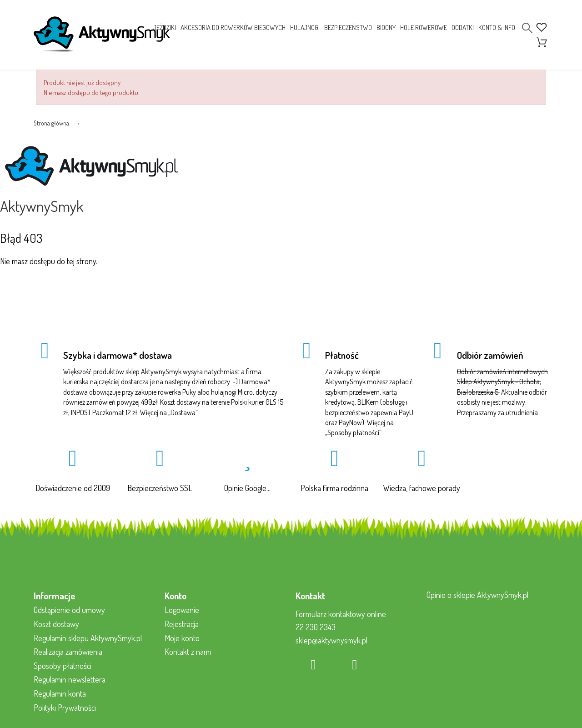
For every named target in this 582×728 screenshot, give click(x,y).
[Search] (527, 28)
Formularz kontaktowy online (341, 614)
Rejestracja (182, 624)
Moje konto (182, 638)
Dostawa (183, 412)
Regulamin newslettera (70, 679)
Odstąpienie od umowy (69, 610)
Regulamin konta (60, 693)
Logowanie (182, 610)
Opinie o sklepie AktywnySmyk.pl (477, 595)
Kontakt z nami (188, 652)
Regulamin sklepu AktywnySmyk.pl (88, 638)
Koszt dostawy (56, 624)
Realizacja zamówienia (68, 652)
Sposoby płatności (353, 432)
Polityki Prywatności (65, 708)
